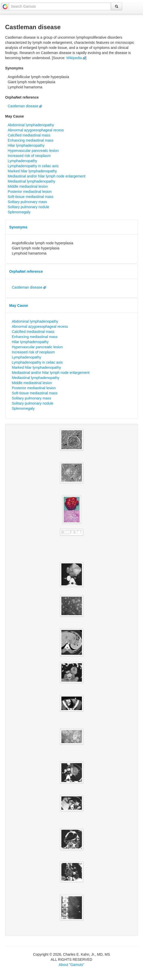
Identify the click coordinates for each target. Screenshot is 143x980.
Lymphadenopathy (22, 161)
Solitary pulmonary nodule (28, 207)
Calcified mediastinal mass (29, 135)
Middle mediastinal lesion (28, 186)
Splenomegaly (19, 212)
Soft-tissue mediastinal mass (31, 197)
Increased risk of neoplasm (29, 156)
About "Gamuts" (71, 965)
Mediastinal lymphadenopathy (31, 181)
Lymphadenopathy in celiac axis (33, 166)
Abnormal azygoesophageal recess (36, 130)
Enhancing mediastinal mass (31, 140)
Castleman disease (25, 106)
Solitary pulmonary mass (27, 202)
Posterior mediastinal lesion (30, 192)
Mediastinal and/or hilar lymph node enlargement (47, 176)
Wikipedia (76, 58)
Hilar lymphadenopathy (26, 145)
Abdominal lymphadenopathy (31, 125)
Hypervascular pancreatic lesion (33, 151)
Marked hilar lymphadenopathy (32, 171)
